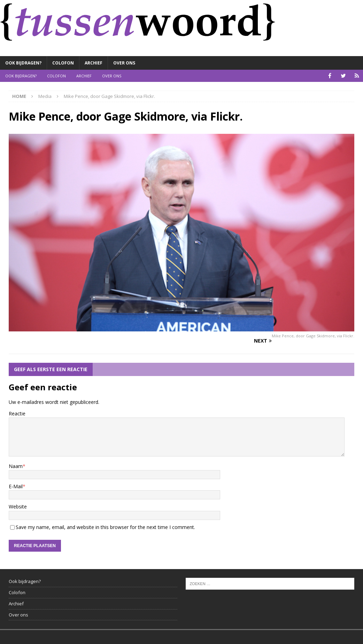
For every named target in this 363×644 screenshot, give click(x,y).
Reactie (17, 413)
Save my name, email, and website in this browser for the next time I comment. (105, 527)
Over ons (124, 63)
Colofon (63, 63)
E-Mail (16, 486)
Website (18, 507)
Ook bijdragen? (23, 63)
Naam (16, 466)
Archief (94, 63)
